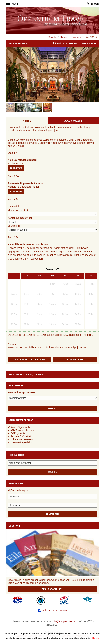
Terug (29, 359)
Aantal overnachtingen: (21, 218)
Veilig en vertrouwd (21, 420)
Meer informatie (82, 638)
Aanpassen (16, 168)
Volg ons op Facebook (52, 611)
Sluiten (95, 638)
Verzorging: (14, 226)
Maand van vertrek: (18, 210)
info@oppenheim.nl (65, 621)
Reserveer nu (75, 359)
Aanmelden (52, 514)
